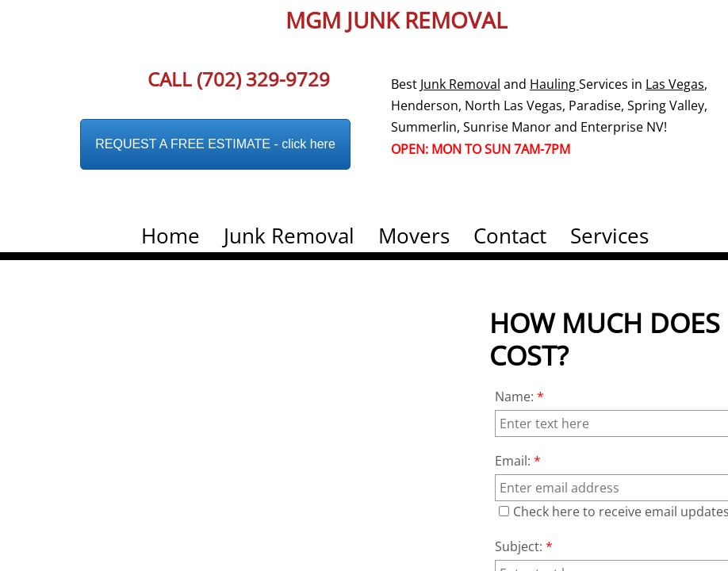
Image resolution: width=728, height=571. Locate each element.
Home (171, 236)
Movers (414, 236)
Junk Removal (289, 236)
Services (609, 236)
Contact (510, 236)
